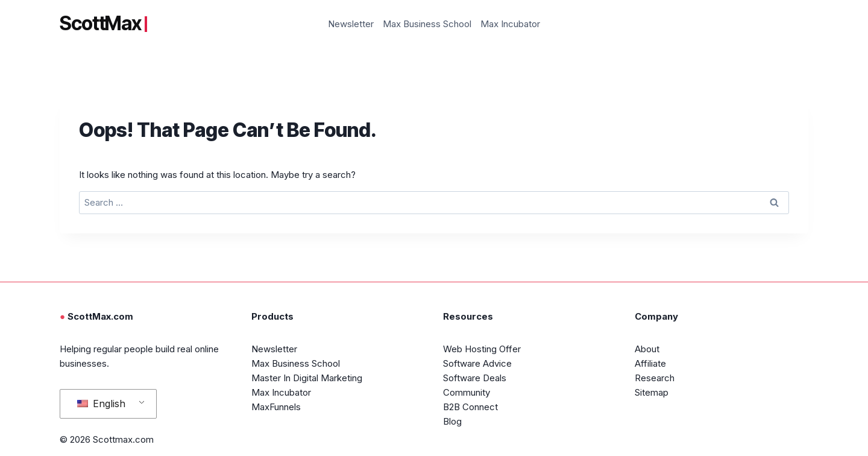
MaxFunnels (276, 407)
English (101, 404)
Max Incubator (510, 24)
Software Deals (475, 378)
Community (467, 392)
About (647, 349)
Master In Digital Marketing (307, 378)
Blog (452, 421)
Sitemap (652, 392)
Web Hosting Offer (482, 349)
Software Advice (477, 363)
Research (655, 378)
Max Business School (427, 24)
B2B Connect (470, 407)
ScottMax (103, 24)
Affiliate (650, 363)
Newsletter (351, 24)
